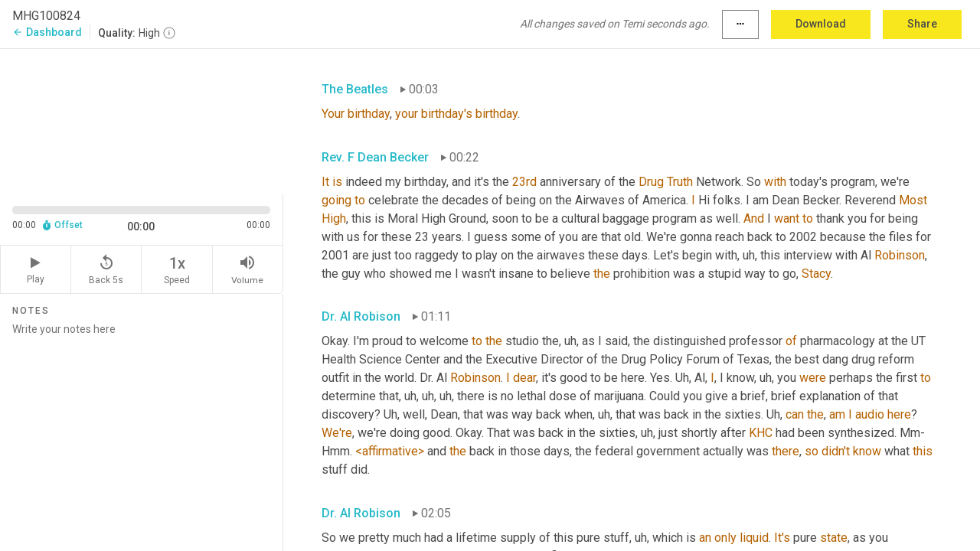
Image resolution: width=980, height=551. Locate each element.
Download (821, 24)
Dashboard (47, 32)
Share (922, 24)
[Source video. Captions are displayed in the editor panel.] (142, 120)
